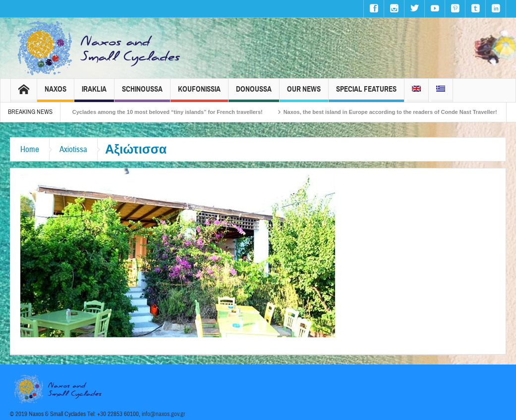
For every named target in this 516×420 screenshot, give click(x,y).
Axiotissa (73, 149)
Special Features (366, 93)
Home (30, 149)
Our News (304, 93)
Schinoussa (142, 93)
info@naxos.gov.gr (164, 414)
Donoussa (254, 93)
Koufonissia (199, 93)
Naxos (56, 93)
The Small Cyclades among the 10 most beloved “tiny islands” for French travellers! (161, 112)
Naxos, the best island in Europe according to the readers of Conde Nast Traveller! (397, 112)
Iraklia (94, 93)
